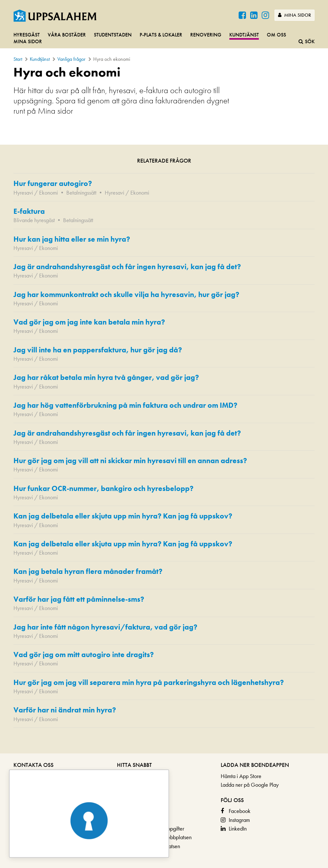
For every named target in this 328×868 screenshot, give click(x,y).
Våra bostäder (67, 35)
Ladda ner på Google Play (250, 785)
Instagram (239, 820)
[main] (164, 409)
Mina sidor (295, 15)
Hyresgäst (27, 35)
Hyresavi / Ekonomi (36, 193)
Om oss (276, 35)
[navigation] (164, 39)
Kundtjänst (244, 35)
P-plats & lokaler (161, 35)
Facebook (240, 811)
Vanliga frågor (71, 59)
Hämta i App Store (241, 776)
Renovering (206, 35)
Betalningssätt (81, 193)
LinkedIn (238, 828)
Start (18, 59)
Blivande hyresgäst (34, 220)
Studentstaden (113, 35)
